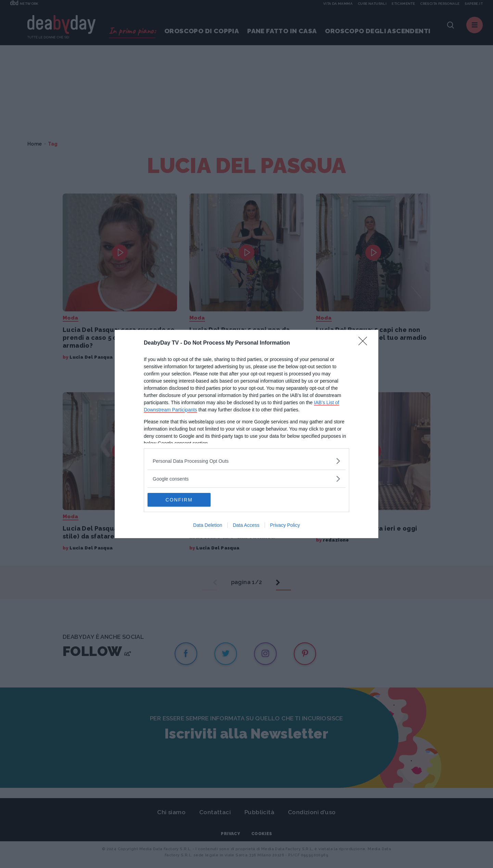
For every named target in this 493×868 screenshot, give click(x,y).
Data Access (246, 525)
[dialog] (246, 434)
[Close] (365, 343)
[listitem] (246, 461)
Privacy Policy (285, 525)
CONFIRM (180, 500)
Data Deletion (208, 525)
